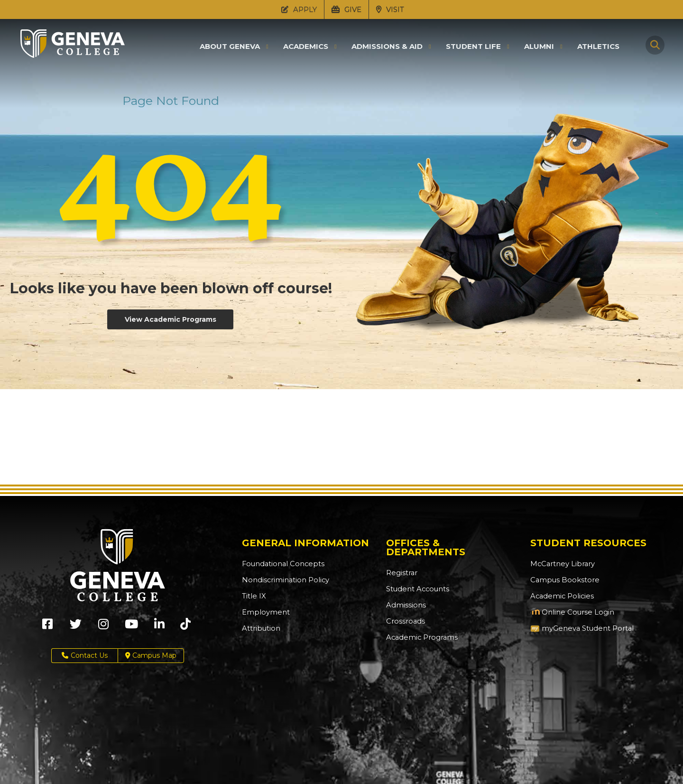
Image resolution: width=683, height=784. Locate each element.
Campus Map (151, 656)
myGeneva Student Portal (580, 628)
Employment (264, 612)
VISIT (390, 9)
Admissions (405, 605)
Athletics (598, 46)
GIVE (346, 9)
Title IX (253, 596)
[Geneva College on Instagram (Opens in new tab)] (103, 627)
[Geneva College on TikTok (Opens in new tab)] (188, 627)
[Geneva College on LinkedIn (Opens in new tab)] (159, 627)
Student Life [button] (473, 47)
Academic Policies (560, 596)
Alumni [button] (539, 47)
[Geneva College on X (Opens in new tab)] (76, 627)
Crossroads (404, 621)
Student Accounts (416, 589)
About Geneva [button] (230, 47)
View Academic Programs (171, 319)
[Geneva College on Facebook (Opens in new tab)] (47, 627)
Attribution (260, 628)
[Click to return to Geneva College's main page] (73, 55)
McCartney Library (560, 564)
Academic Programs (420, 637)
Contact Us (85, 656)
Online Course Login (570, 612)
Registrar (401, 573)
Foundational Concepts (280, 564)
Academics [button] (306, 47)
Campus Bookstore (562, 580)
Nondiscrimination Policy (283, 580)
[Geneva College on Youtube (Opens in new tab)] (131, 627)
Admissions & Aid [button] (387, 47)
